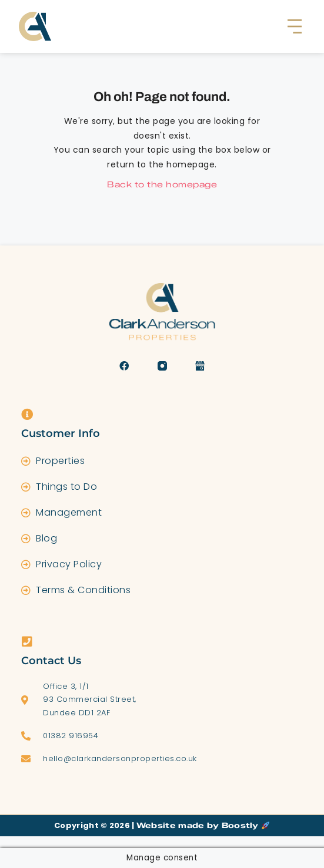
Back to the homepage (162, 185)
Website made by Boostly (203, 825)
